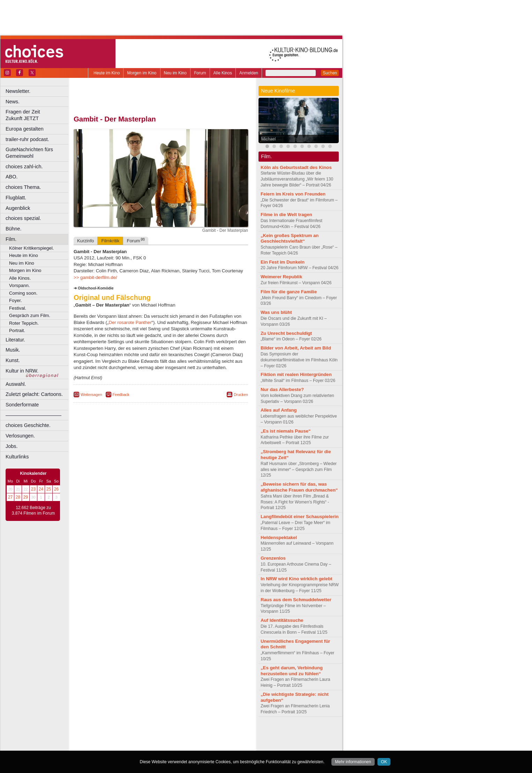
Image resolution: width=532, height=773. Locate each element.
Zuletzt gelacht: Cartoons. (34, 394)
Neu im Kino (175, 73)
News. (13, 102)
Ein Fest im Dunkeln (283, 262)
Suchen (330, 73)
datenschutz (182, 734)
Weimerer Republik (281, 277)
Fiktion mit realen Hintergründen (296, 374)
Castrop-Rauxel (144, 745)
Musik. (13, 350)
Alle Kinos (223, 73)
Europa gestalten (25, 129)
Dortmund (170, 745)
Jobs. (12, 446)
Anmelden (249, 73)
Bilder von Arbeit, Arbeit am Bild (296, 348)
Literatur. (15, 340)
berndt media (131, 734)
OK (384, 762)
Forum (200, 73)
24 (41, 489)
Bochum (107, 745)
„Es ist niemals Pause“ (286, 431)
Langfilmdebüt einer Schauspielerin (300, 517)
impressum (157, 734)
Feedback (121, 395)
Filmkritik (110, 241)
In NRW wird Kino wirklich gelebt (297, 579)
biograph (105, 739)
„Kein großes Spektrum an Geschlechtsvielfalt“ (290, 238)
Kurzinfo (85, 241)
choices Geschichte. (28, 425)
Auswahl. (16, 384)
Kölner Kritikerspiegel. (31, 248)
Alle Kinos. (20, 278)
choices (124, 739)
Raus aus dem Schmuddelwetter (296, 600)
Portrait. (17, 330)
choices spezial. (23, 218)
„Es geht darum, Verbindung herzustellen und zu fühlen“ (292, 671)
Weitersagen (91, 395)
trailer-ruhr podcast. (27, 139)
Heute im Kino (107, 73)
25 (49, 489)
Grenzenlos (273, 558)
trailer (161, 739)
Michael (268, 139)
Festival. (18, 308)
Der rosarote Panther (130, 322)
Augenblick (18, 208)
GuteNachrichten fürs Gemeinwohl (29, 153)
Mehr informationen (353, 762)
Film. (11, 239)
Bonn (122, 745)
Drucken (241, 395)
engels (140, 739)
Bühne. (14, 229)
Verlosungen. (20, 436)
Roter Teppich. (24, 323)
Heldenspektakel (279, 538)
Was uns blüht (276, 312)
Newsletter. (18, 91)
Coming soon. (23, 293)
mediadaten (218, 734)
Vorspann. (19, 285)
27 (10, 497)
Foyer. (16, 300)
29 (26, 497)
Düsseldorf (192, 745)
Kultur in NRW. (22, 371)
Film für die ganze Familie (289, 292)
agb (200, 734)
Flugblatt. (16, 198)
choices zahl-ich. (24, 167)
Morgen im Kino (142, 73)
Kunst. (13, 360)
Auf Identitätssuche (282, 620)
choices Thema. (23, 187)
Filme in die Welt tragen (286, 215)
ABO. (12, 177)
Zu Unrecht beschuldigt (286, 333)
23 (33, 489)
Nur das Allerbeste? (282, 389)
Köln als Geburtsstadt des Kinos (296, 167)
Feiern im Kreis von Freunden (293, 194)
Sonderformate (22, 405)
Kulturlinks (17, 457)
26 (56, 489)
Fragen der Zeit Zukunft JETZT (38, 115)
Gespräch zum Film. (30, 315)
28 (18, 497)
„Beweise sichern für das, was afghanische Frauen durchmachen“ (299, 487)
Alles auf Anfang (279, 410)
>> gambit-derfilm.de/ (95, 277)
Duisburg (212, 745)
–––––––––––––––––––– (33, 415)
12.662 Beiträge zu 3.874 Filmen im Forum (33, 510)
